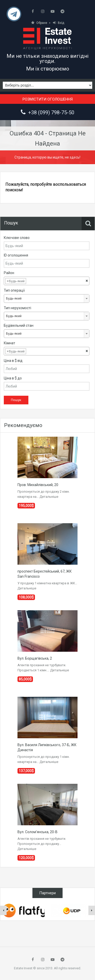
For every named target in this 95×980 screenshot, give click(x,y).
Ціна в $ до (13, 378)
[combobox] (47, 281)
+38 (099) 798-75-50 (51, 112)
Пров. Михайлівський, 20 (38, 485)
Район (9, 273)
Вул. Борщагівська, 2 (35, 658)
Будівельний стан (19, 325)
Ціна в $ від (13, 361)
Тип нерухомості (17, 308)
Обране (39, 23)
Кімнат (9, 343)
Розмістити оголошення (48, 99)
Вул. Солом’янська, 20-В (37, 832)
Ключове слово (17, 238)
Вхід (59, 23)
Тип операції (14, 290)
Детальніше (49, 497)
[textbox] (31, 281)
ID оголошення (16, 255)
